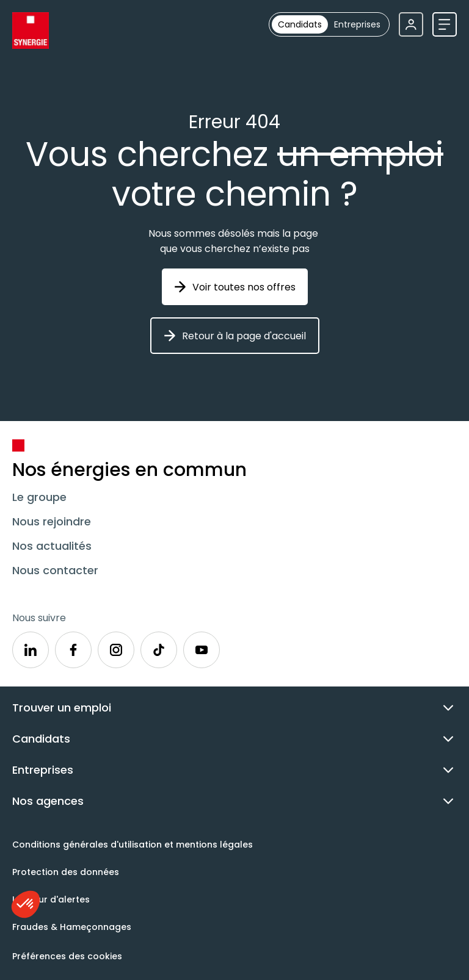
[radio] (300, 24)
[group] (329, 24)
